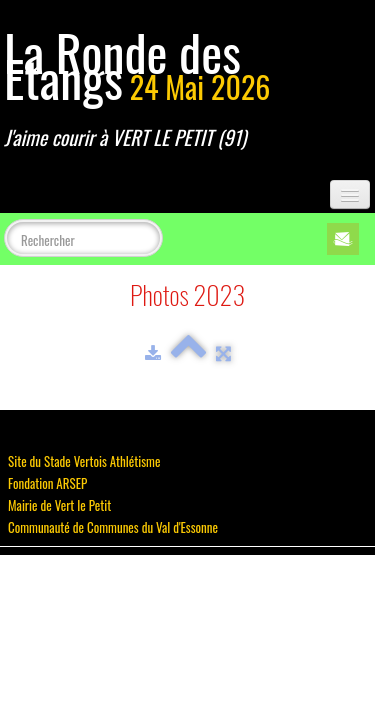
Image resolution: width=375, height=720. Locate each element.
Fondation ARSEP (47, 483)
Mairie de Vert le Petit (59, 505)
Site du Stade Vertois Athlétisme (84, 461)
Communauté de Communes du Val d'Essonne (113, 527)
